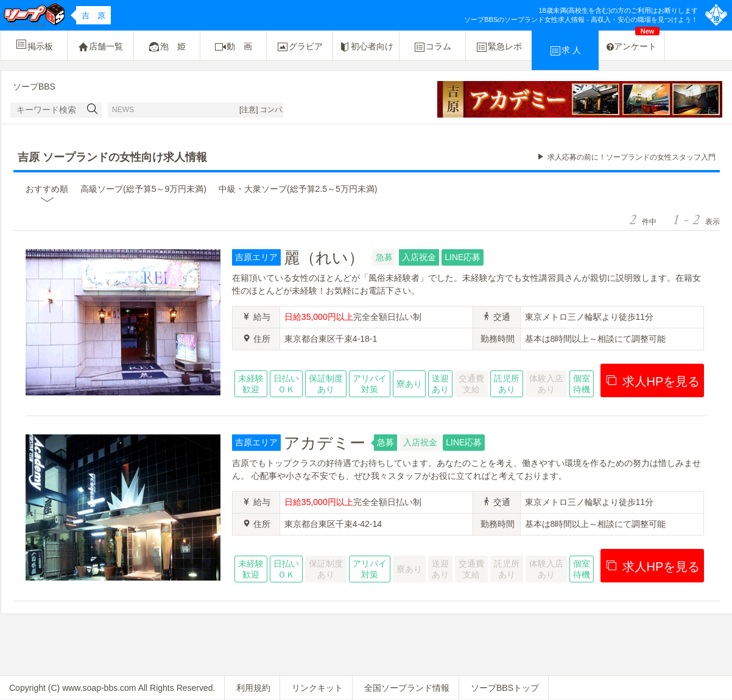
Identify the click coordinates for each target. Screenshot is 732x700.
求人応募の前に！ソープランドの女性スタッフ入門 (632, 157)
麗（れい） (324, 258)
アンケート (633, 41)
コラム (432, 47)
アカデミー (325, 443)
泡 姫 (167, 47)
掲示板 (34, 44)
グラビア (300, 47)
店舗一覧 (100, 47)
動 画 (233, 47)
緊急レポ (499, 47)
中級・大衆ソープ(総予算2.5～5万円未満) (298, 189)
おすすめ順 (47, 189)
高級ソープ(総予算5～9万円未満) (143, 189)
